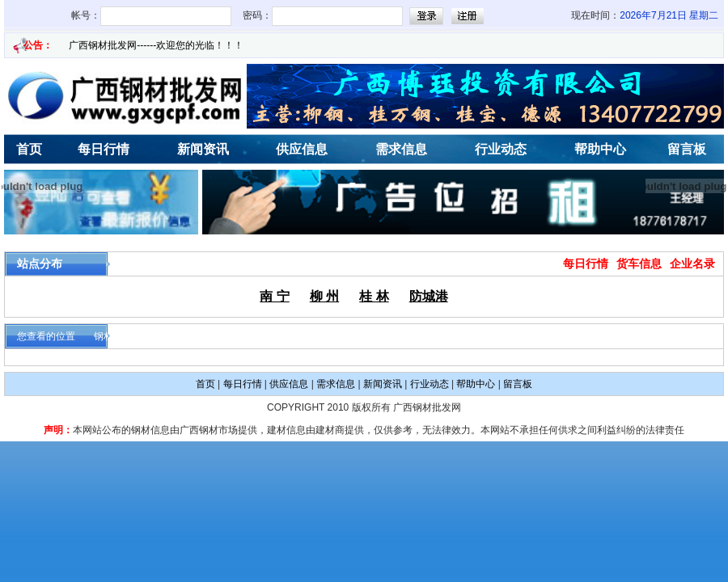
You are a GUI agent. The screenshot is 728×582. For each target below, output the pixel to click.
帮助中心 (600, 149)
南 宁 (274, 296)
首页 (205, 384)
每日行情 (104, 149)
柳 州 (324, 296)
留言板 (518, 384)
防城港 (429, 296)
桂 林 (374, 296)
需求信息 (401, 149)
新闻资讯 (203, 149)
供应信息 (302, 149)
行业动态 (501, 149)
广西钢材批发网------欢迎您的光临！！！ (156, 45)
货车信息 (639, 264)
